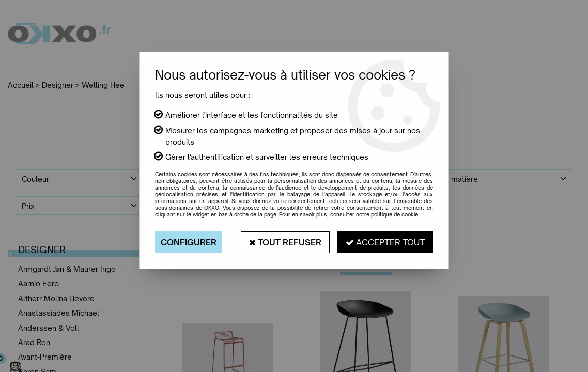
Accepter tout (385, 242)
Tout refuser (285, 242)
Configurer (189, 242)
